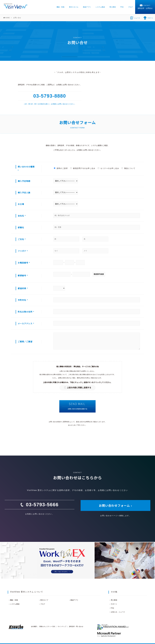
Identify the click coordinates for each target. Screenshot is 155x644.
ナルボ (60, 72)
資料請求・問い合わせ (76, 626)
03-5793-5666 (42, 505)
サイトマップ (62, 626)
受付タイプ (44, 600)
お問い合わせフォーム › (116, 506)
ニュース (135, 18)
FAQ (122, 7)
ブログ (130, 7)
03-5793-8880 (50, 96)
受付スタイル (74, 7)
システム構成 (100, 7)
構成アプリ (87, 7)
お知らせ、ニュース (118, 612)
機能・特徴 (60, 7)
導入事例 (113, 7)
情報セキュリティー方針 (47, 626)
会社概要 (34, 626)
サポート (148, 18)
